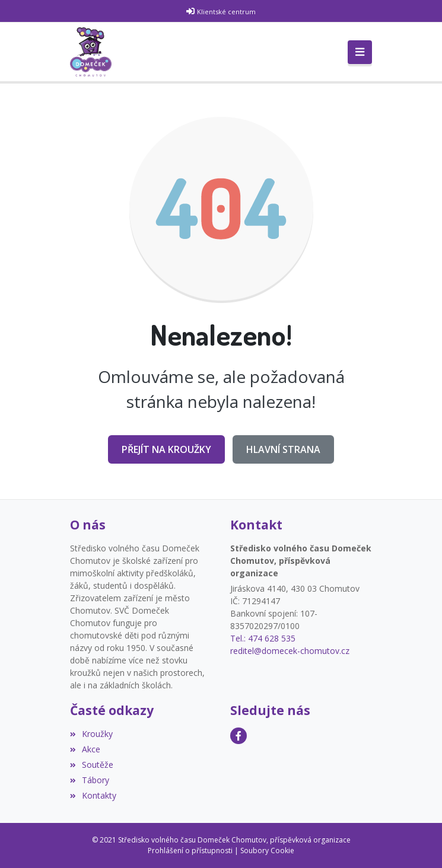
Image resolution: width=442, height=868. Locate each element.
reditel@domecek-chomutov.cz (290, 651)
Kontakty (93, 795)
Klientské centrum (226, 12)
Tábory (90, 780)
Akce (85, 749)
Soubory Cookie (267, 851)
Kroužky (91, 734)
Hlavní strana (283, 449)
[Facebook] (239, 736)
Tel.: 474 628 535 (263, 638)
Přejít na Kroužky (166, 449)
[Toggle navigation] (360, 52)
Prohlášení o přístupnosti (190, 851)
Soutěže (92, 765)
